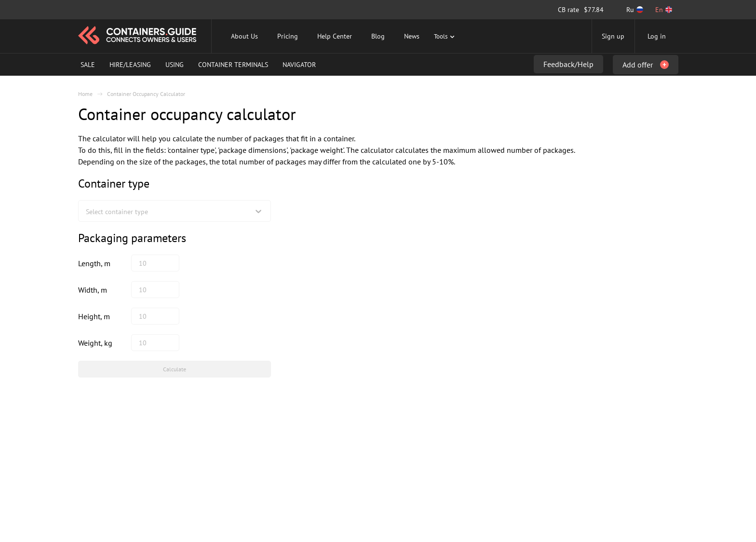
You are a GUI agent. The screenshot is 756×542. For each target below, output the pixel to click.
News (412, 36)
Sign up (613, 36)
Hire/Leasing (130, 65)
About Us (244, 36)
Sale (88, 65)
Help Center (335, 36)
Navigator (299, 65)
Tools (445, 36)
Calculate (175, 369)
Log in (657, 36)
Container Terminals (233, 65)
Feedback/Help (568, 64)
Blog (378, 36)
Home (85, 94)
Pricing (288, 36)
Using (175, 65)
